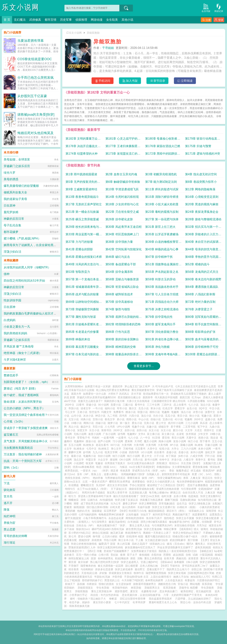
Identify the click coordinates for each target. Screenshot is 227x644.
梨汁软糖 (193, 540)
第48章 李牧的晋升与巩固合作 (203, 258)
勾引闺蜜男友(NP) (162, 525)
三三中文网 (153, 405)
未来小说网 (204, 449)
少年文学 (203, 434)
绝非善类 (74, 569)
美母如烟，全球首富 (17, 159)
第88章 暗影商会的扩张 (200, 332)
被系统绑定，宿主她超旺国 (196, 591)
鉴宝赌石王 (11, 435)
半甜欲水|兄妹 (102, 577)
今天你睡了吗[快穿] (133, 580)
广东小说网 (109, 434)
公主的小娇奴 (110, 536)
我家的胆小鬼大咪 (114, 401)
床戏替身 (97, 540)
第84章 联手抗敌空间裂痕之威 (203, 325)
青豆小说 (182, 416)
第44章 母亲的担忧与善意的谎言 (203, 250)
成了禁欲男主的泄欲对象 (95, 503)
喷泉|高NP (209, 471)
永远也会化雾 (116, 518)
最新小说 (76, 456)
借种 (7, 274)
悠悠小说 (203, 438)
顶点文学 (79, 460)
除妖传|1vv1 (83, 529)
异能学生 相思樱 (189, 588)
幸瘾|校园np (163, 467)
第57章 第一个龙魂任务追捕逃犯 (84, 280)
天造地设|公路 (89, 573)
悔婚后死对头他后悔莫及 (36, 133)
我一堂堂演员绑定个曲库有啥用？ (26, 415)
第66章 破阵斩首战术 (119, 294)
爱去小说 (137, 423)
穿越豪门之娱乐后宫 (17, 166)
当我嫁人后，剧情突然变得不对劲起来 (168, 474)
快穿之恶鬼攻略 (153, 529)
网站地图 (195, 584)
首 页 (7, 20)
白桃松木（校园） (187, 507)
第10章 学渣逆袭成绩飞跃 (122, 189)
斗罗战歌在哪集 (196, 401)
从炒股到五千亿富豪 (32, 96)
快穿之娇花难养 (124, 569)
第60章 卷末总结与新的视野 (203, 279)
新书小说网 (151, 460)
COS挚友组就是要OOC (35, 59)
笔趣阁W (79, 441)
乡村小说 (183, 456)
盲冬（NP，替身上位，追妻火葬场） (98, 474)
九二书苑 (112, 416)
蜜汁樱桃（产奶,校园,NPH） (22, 238)
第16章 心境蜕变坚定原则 (202, 197)
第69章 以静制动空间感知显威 (84, 303)
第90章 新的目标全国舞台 (122, 339)
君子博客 (176, 427)
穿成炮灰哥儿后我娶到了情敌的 (189, 394)
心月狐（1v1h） (14, 421)
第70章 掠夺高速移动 (119, 302)
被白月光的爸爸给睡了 (126, 496)
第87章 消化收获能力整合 (162, 332)
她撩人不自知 (181, 577)
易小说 (121, 419)
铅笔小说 (164, 449)
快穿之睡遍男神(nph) (169, 478)
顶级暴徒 (97, 511)
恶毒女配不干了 (156, 569)
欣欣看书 (159, 452)
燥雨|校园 (79, 507)
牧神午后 (139, 573)
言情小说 (98, 419)
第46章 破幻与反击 (118, 257)
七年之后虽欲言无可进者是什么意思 (196, 386)
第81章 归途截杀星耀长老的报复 (84, 325)
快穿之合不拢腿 (185, 518)
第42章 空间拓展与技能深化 (124, 249)
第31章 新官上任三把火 (160, 227)
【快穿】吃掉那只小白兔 (133, 511)
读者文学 (86, 408)
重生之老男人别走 (140, 525)
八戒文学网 (196, 456)
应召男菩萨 (110, 511)
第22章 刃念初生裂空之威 (122, 212)
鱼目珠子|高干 (154, 518)
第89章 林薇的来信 (78, 339)
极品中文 (86, 427)
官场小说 (183, 584)
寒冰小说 (156, 408)
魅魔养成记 (183, 471)
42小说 (179, 419)
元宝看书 (140, 449)
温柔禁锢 (215, 485)
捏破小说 (101, 423)
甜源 (93, 558)
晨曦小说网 (187, 445)
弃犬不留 (136, 394)
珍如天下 (146, 514)
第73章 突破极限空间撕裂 (82, 309)
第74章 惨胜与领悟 (118, 309)
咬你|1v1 (174, 463)
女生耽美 (112, 20)
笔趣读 (99, 463)
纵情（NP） (149, 478)
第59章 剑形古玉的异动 (160, 279)
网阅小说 (89, 423)
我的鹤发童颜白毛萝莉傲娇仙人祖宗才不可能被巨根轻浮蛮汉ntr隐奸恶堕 (51, 313)
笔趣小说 (206, 416)
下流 (7, 483)
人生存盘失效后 (174, 580)
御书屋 (96, 536)
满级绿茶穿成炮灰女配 (142, 489)
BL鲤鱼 (199, 445)
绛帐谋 (113, 599)
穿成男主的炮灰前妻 (168, 489)
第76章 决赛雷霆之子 (199, 309)
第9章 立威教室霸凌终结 (81, 189)
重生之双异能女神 (102, 591)
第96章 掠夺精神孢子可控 (202, 347)
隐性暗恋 (169, 518)
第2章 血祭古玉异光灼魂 (121, 174)
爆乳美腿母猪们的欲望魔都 (21, 186)
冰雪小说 (198, 412)
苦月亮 (8, 496)
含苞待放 (156, 555)
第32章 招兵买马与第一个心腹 (203, 228)
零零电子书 (83, 438)
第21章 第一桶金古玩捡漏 (82, 212)
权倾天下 (70, 584)
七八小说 (193, 405)
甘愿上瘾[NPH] (149, 562)
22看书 (80, 405)
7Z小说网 (118, 441)
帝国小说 (74, 408)
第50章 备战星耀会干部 (121, 264)
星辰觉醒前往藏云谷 (129, 397)
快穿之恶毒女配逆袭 (207, 518)
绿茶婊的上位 (196, 511)
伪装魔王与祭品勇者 (151, 500)
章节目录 (158, 81)
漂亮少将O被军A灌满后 (154, 522)
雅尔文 (133, 408)
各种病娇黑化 (105, 558)
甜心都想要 (132, 566)
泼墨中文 (210, 412)
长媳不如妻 (144, 507)
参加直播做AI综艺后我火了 (140, 547)
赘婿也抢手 (11, 375)
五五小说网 (75, 445)
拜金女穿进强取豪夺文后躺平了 (175, 547)
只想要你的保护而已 (208, 580)
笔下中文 (202, 427)
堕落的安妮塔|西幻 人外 (82, 547)
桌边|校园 (178, 555)
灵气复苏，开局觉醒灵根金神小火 (26, 441)
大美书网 (127, 445)
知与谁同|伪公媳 (207, 500)
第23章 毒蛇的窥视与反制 (162, 212)
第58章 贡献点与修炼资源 (122, 279)
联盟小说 (143, 412)
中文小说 (214, 408)
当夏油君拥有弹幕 (31, 41)
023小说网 (213, 401)
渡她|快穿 (84, 540)
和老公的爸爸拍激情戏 (84, 544)
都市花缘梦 (11, 232)
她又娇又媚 (117, 533)
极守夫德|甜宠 (73, 518)
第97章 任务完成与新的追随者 (84, 355)
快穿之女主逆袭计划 (164, 507)
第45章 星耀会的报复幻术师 (84, 257)
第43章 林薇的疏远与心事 (162, 249)
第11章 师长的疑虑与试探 (162, 189)
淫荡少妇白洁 (12, 252)
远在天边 (182, 503)
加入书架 (130, 81)
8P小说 (174, 445)
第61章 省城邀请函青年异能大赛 (84, 288)
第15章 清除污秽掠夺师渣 (162, 197)
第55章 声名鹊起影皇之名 (162, 272)
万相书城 (128, 449)
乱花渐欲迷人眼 (138, 493)
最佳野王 (140, 569)
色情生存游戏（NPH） (78, 478)
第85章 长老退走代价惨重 (82, 332)
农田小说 (130, 430)
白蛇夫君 (115, 507)
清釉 (140, 558)
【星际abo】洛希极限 (172, 562)
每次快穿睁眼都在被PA (190, 482)
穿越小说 (91, 405)
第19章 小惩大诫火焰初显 (162, 204)
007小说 (115, 445)
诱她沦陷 (181, 558)
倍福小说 (156, 419)
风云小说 (74, 427)
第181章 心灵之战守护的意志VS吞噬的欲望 (123, 140)
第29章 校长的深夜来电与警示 (84, 228)
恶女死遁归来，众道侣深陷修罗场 (141, 595)
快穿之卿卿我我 (148, 503)
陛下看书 (205, 441)
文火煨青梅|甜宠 (181, 467)
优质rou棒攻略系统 (83, 467)
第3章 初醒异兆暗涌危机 (161, 174)
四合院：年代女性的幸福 (105, 595)
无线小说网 (80, 434)
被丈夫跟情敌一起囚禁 (111, 566)
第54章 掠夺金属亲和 (119, 272)
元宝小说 (74, 419)
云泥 (85, 482)
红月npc (196, 397)
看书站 (211, 460)
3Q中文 (203, 408)
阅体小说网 (165, 441)
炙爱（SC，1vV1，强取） (207, 474)
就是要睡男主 (200, 514)
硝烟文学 (164, 427)
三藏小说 (128, 405)
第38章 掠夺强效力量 (119, 242)
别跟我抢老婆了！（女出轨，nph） (27, 382)
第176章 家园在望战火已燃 (163, 146)
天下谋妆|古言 (119, 489)
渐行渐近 (10, 543)
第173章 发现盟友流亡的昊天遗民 (123, 155)
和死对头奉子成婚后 (94, 493)
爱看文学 (180, 408)
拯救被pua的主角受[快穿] (36, 115)
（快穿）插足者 (109, 471)
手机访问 (103, 81)
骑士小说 (194, 416)
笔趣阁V (132, 434)
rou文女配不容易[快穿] (142, 467)
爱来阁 (129, 441)
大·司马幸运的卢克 (163, 386)
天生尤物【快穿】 (191, 463)
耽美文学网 (111, 452)
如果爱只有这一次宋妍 (98, 386)
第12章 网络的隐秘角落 (200, 189)
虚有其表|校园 (203, 547)
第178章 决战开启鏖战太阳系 (83, 147)
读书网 (121, 434)
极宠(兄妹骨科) (117, 522)
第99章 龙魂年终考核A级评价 (163, 355)
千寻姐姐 (108, 48)
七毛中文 (91, 449)
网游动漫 (97, 20)
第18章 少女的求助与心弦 (122, 204)
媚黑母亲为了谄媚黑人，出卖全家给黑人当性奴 (34, 245)
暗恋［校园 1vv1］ (107, 467)
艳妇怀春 (98, 478)
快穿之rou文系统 (150, 496)
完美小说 (149, 423)
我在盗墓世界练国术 (160, 599)
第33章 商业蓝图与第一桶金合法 (84, 235)
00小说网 (103, 405)
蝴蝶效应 (74, 500)
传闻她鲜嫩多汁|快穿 (133, 474)
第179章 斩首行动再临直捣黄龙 (203, 140)
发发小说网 (180, 441)
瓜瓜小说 (144, 408)
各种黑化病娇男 (154, 580)
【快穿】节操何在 (170, 566)
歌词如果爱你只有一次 (156, 394)
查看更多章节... (144, 366)
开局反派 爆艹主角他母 (19, 346)
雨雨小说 (131, 419)
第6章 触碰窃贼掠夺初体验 (123, 182)
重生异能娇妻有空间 (143, 390)
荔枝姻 (81, 584)
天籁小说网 (211, 445)
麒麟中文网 (75, 452)
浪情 (83, 500)
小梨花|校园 (206, 555)
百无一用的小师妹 (86, 555)
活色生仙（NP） (86, 525)
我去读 (214, 438)
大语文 (198, 430)
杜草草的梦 (139, 602)
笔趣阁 (165, 412)
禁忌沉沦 (207, 478)
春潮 (123, 555)
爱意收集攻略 (200, 467)
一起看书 (121, 438)
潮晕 (76, 503)
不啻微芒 (74, 566)
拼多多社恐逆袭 (104, 569)
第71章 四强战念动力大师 (162, 302)
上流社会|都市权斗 (161, 577)
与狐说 (123, 467)
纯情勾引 (70, 489)
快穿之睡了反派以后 (126, 500)
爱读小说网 (84, 536)
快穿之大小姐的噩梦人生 (161, 482)
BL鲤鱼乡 (89, 445)
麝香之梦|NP (130, 503)
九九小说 (98, 452)
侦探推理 (81, 20)
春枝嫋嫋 (144, 555)
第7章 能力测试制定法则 (161, 182)
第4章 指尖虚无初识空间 (201, 174)
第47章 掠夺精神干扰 (159, 257)
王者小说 (82, 412)
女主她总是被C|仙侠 (157, 540)
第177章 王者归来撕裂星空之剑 (123, 147)
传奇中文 (164, 460)
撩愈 (133, 558)
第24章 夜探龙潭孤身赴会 (202, 212)
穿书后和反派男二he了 (195, 566)
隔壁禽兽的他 (88, 566)
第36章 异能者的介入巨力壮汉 (203, 235)
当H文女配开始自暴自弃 (141, 463)
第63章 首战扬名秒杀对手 (162, 287)
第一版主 (125, 423)
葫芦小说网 (104, 441)
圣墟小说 (171, 452)
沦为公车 (116, 503)
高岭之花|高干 (140, 544)
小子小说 (159, 456)
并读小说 (176, 460)
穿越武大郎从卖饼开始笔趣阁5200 (96, 397)
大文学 (189, 430)
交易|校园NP (205, 489)
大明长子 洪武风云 (119, 394)
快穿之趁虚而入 (130, 562)
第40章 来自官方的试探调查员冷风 (203, 243)
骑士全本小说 (126, 540)
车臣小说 (98, 427)
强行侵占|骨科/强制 (97, 507)
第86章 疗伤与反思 (118, 332)
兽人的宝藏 (124, 544)
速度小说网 (95, 434)
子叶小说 (210, 456)
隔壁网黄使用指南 (156, 573)
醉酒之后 (176, 493)
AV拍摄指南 (106, 500)
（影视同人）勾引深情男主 (92, 522)
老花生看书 (102, 445)
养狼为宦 (10, 523)
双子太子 (132, 555)
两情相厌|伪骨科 (135, 518)
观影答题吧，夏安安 (126, 591)
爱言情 (166, 438)
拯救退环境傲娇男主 (145, 584)
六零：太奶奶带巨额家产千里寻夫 (183, 595)
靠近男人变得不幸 (117, 493)
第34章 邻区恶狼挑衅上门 (122, 234)
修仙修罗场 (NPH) (179, 522)
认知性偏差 (132, 514)
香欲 (172, 471)
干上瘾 (139, 540)
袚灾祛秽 (83, 562)
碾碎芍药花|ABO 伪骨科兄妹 (108, 529)
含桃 (188, 555)
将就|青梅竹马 (133, 533)
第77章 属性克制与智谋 (81, 317)
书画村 (96, 438)
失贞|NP (101, 485)
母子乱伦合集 (12, 225)
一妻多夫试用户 (98, 482)
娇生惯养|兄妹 (134, 529)
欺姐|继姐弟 (122, 558)
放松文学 (210, 452)
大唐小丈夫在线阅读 (138, 401)
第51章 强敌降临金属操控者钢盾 (163, 265)
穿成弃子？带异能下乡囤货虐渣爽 (26, 428)
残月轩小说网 (176, 423)
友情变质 (193, 558)
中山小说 (144, 419)
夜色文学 (110, 419)
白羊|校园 (133, 522)
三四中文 (167, 405)
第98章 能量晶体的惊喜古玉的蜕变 (124, 355)
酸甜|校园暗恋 (157, 511)
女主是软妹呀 (124, 584)
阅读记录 (219, 8)
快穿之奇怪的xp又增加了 (187, 533)
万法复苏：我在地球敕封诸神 (23, 454)
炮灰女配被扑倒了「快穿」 (112, 525)
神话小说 (100, 416)
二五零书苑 (189, 427)
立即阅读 (185, 81)
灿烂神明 (10, 516)
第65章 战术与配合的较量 (82, 294)
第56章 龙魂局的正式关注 (202, 272)
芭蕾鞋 (167, 555)
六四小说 (134, 416)
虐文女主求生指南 (117, 485)
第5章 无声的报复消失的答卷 (83, 183)
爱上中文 (161, 423)
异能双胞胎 (93, 33)
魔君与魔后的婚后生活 (158, 536)
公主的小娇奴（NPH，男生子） (24, 408)
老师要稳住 (139, 482)
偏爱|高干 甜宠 (107, 544)
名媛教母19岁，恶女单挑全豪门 (159, 591)
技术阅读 (191, 434)
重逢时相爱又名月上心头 (163, 602)
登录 (219, 20)
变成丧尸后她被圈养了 (116, 551)
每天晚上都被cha (159, 493)
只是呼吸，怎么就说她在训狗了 (193, 599)
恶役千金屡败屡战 (198, 485)
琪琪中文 (209, 430)
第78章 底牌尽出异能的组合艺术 (124, 318)
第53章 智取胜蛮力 (78, 272)
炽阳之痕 (197, 569)
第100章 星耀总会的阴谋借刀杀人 (203, 355)
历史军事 (66, 20)
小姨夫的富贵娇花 (210, 507)
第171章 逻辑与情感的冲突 (203, 154)
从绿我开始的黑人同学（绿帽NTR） (27, 267)
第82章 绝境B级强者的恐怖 (123, 324)
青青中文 (201, 460)
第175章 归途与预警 (198, 146)
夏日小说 (178, 430)
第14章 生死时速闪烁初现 (122, 197)
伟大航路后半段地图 (166, 397)
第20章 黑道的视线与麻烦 (202, 204)
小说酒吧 (79, 463)
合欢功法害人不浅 (193, 493)
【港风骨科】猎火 (189, 529)
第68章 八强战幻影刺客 (200, 294)
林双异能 (137, 588)
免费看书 (118, 412)
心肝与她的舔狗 (88, 514)
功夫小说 (158, 416)
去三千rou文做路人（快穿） (93, 489)
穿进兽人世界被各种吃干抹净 (95, 496)
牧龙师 (90, 463)
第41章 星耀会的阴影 (79, 249)
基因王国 (185, 397)
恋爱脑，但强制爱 (202, 522)
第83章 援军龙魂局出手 (160, 324)
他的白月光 (83, 511)
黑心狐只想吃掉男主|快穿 (105, 562)
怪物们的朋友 (106, 584)
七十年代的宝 (122, 602)
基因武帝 (118, 386)
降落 (7, 510)
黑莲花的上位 (112, 580)
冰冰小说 (88, 416)
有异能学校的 (121, 588)
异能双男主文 (153, 588)
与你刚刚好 (87, 569)
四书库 (123, 416)
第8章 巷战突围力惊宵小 (201, 182)
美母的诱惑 (11, 179)
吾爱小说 (116, 405)
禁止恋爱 (10, 529)
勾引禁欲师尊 (189, 489)
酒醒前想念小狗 (167, 584)
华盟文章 (91, 460)
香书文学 (70, 438)
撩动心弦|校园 (101, 533)
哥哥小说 (122, 408)
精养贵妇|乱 (72, 471)
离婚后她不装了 (181, 514)
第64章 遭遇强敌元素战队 (202, 287)
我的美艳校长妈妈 (15, 333)
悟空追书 (94, 412)
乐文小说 (94, 430)
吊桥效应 (92, 584)
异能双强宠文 (86, 588)
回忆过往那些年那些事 (133, 599)
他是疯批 (193, 496)
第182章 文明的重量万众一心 (83, 140)
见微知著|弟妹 (188, 500)
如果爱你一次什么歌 (95, 394)
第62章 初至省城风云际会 (122, 287)
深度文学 (82, 430)
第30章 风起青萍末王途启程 (124, 227)
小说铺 (123, 452)
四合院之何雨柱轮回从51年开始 (24, 281)
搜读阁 (114, 460)
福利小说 (110, 408)
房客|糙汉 (162, 463)
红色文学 (168, 408)
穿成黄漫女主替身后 (120, 573)
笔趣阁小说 (90, 456)
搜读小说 (131, 412)
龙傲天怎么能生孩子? (90, 401)
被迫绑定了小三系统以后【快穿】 (166, 485)
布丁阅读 (171, 456)
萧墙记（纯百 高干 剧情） (21, 389)
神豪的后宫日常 (14, 219)
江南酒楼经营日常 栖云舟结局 (168, 401)
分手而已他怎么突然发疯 (36, 78)
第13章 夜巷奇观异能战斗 (82, 197)
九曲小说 (215, 427)
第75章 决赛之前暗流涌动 (162, 309)
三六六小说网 (189, 449)
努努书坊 (106, 430)
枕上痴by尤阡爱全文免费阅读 (113, 390)
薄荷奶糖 (70, 511)
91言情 (156, 438)
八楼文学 (189, 460)
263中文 (70, 405)
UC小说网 (147, 452)
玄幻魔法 (20, 20)
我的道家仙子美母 (15, 199)
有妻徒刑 (190, 580)
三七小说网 (192, 423)
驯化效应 (10, 490)
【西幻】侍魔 (94, 551)
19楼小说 (76, 423)
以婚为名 (93, 500)
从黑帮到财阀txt (74, 386)
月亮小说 (138, 460)
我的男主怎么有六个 (178, 569)
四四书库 (134, 452)
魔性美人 (200, 544)
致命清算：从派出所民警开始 (23, 402)
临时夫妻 (167, 496)
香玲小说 (70, 430)
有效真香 (125, 471)
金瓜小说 (192, 408)
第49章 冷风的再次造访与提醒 (84, 265)
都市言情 (51, 20)
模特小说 (155, 412)
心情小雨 (104, 555)
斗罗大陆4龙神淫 (15, 360)
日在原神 (10, 206)
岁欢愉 (103, 573)
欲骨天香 (169, 558)
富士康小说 (153, 434)
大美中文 (152, 449)
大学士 (175, 449)
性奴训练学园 (12, 300)
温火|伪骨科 (129, 507)
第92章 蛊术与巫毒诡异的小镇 (203, 340)
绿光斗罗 (10, 173)
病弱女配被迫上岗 (79, 558)
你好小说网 (104, 456)
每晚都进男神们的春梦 (111, 514)
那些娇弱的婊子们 (92, 580)
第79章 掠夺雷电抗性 (159, 317)
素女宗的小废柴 (102, 602)
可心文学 (70, 412)
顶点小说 (205, 405)
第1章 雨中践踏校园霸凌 (81, 174)
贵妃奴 (114, 555)
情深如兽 (215, 467)
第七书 (72, 536)
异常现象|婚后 (167, 503)
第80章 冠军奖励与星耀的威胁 (203, 318)
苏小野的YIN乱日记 (80, 533)
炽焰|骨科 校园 (135, 536)
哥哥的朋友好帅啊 (15, 536)
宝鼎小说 (168, 419)
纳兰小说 (193, 441)
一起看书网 (108, 438)
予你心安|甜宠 (137, 485)
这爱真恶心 (216, 514)
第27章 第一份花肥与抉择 (162, 219)
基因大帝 (76, 394)
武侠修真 (35, 20)
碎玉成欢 (196, 471)
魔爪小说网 (150, 441)
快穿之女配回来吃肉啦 (110, 547)
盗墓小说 (210, 419)
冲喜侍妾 (117, 577)
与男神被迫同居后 (115, 478)
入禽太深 (195, 478)
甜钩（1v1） (12, 468)
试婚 (195, 555)
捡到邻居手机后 (162, 514)
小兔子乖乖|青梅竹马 (95, 518)
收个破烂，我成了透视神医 (21, 395)
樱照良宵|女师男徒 (120, 482)
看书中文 (140, 405)
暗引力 (72, 496)
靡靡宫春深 (134, 478)
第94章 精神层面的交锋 (121, 347)
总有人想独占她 (149, 566)
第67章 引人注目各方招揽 (162, 294)
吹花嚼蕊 (74, 485)
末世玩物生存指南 (185, 525)
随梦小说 (113, 423)
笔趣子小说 (138, 427)
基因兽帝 (148, 397)
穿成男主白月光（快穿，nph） (150, 471)
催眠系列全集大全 (15, 192)
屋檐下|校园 (172, 500)
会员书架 (206, 8)
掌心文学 (116, 449)
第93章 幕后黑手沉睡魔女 (82, 347)
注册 (206, 20)
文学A (142, 434)
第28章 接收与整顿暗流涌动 (203, 219)
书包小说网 (110, 540)
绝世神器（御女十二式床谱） (23, 353)
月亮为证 (202, 525)
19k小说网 (192, 562)
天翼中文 (191, 438)
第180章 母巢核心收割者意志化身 (163, 140)
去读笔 (180, 434)
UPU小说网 (123, 427)
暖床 (122, 536)
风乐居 (204, 423)
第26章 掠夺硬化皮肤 (119, 219)
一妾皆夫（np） (90, 471)
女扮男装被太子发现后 (144, 551)
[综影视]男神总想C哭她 (201, 573)
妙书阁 (87, 452)
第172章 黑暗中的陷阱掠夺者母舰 (163, 155)
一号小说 (98, 408)
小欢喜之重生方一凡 (17, 327)
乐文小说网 (21, 7)
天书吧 (138, 441)
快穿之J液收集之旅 (200, 503)
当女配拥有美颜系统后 (18, 448)
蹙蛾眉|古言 (87, 485)
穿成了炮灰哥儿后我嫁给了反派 (174, 390)
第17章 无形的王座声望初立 (84, 204)
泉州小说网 (197, 452)
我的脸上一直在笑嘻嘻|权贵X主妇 (178, 551)
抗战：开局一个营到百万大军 (23, 461)
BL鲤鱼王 (104, 449)
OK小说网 (125, 460)
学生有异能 (103, 588)
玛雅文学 (106, 412)
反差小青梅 (180, 496)
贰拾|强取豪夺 (178, 540)
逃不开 (8, 503)
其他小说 (127, 20)
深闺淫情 (211, 511)
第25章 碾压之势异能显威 (82, 219)
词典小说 (86, 419)
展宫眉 (72, 562)
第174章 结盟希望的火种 (82, 154)
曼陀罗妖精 (11, 212)
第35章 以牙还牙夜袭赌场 (162, 234)
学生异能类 (208, 588)
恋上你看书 (180, 405)
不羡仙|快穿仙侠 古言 (136, 577)
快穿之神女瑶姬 (177, 573)
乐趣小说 (152, 427)
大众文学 (103, 460)
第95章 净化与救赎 (157, 347)
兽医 (186, 478)
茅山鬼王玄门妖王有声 (137, 386)
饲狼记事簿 (170, 529)
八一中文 (145, 438)
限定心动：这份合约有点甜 (196, 602)
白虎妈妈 (10, 320)
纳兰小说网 (119, 456)
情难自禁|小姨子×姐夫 (185, 536)
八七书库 (110, 427)
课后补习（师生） (177, 511)
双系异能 (208, 584)
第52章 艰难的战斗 (197, 264)
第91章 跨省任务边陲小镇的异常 (163, 340)
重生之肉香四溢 (153, 558)
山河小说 (76, 416)
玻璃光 (204, 529)
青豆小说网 (178, 438)
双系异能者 (170, 588)
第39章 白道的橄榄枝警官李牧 (163, 243)
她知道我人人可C (200, 577)
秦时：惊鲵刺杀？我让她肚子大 (88, 599)
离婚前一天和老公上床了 (157, 533)
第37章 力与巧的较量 (79, 242)
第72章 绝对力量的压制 (200, 302)
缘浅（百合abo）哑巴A (180, 544)
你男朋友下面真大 (115, 463)
